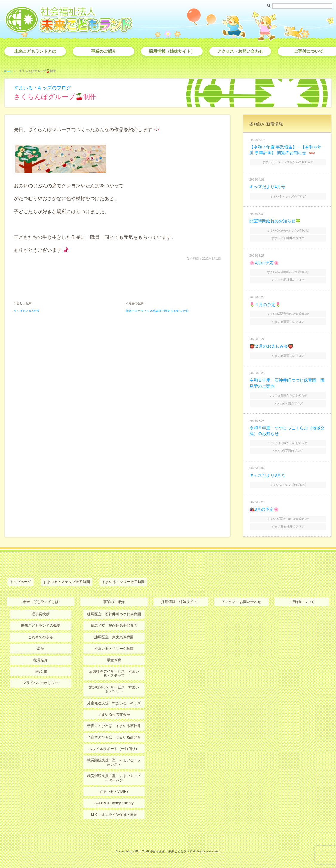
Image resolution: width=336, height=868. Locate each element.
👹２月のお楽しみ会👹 (271, 346)
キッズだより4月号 (267, 187)
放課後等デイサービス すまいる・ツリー (114, 689)
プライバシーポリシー (41, 683)
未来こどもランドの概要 (41, 626)
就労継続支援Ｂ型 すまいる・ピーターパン (114, 778)
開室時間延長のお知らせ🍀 (275, 221)
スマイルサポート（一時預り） (114, 749)
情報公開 (41, 671)
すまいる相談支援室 (114, 714)
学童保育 (114, 660)
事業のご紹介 (104, 51)
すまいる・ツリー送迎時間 (123, 582)
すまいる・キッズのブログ (42, 88)
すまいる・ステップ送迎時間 (67, 582)
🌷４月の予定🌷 (265, 304)
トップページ (21, 582)
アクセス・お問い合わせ (240, 51)
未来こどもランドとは (35, 51)
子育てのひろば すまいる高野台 (114, 737)
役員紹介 (41, 660)
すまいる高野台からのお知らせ (288, 314)
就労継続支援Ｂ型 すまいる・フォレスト (114, 762)
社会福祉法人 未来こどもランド (171, 851)
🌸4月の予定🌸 (264, 263)
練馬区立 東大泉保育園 (114, 637)
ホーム (8, 71)
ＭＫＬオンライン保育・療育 (114, 815)
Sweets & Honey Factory (114, 803)
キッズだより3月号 (27, 311)
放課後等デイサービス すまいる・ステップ (114, 674)
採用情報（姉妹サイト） (172, 51)
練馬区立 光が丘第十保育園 (114, 626)
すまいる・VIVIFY (114, 792)
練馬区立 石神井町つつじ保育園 (114, 614)
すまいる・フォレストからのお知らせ (288, 162)
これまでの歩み (41, 637)
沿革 (41, 649)
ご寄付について (302, 602)
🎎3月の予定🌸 (264, 509)
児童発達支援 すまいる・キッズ (114, 703)
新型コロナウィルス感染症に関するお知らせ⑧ (157, 311)
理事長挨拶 (41, 614)
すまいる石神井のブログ (288, 238)
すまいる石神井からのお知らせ (288, 230)
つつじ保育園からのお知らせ (288, 396)
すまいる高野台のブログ (288, 322)
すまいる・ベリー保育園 (114, 649)
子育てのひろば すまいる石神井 (114, 726)
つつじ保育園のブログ (288, 403)
